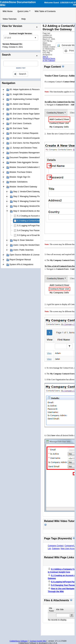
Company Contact (56, 546)
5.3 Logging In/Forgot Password (31, 226)
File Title (60, 609)
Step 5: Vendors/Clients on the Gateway (49, 59)
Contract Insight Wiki (38, 641)
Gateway (56, 549)
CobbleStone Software (19, 641)
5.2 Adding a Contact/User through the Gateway (38, 221)
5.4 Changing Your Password (30, 230)
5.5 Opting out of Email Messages (32, 235)
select (35, 38)
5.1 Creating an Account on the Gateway (35, 216)
